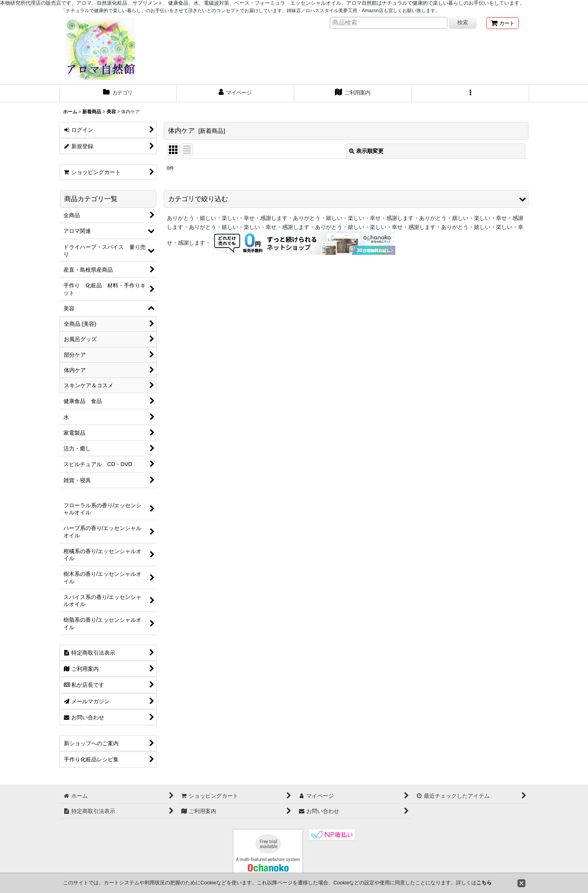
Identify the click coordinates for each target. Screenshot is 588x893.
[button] (470, 93)
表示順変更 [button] (366, 151)
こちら (484, 883)
